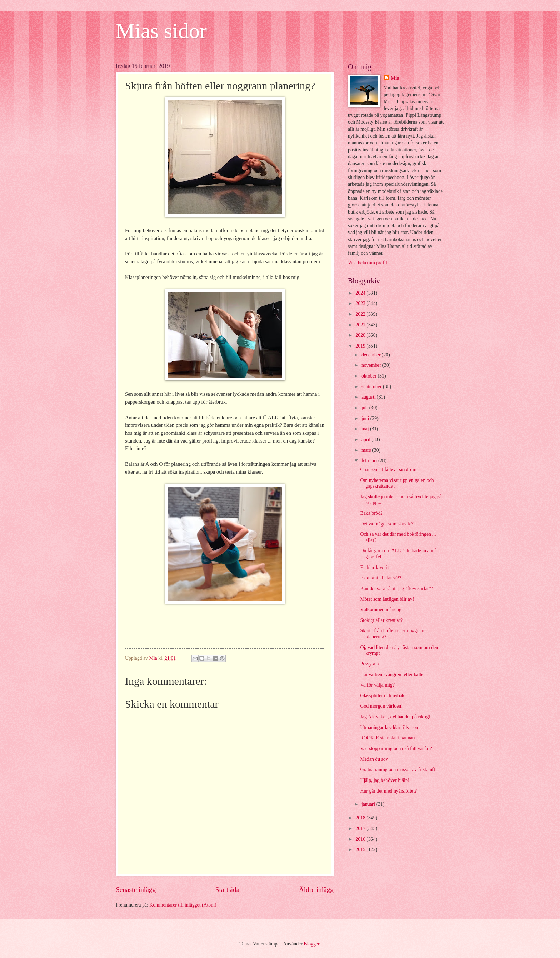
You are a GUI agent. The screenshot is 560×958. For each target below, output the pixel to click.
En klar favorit (374, 567)
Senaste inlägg (136, 890)
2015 (361, 850)
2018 (361, 818)
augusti (369, 397)
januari (369, 804)
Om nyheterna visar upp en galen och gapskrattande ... (397, 483)
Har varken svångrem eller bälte (392, 675)
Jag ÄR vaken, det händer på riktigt (395, 717)
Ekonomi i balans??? (381, 578)
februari (370, 461)
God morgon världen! (381, 706)
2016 (361, 839)
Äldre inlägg (316, 890)
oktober (370, 376)
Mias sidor (161, 31)
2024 (361, 293)
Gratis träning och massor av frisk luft (397, 770)
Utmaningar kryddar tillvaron (389, 727)
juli (365, 408)
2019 (361, 346)
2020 (361, 335)
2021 (361, 325)
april (367, 440)
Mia (395, 78)
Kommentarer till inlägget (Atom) (183, 905)
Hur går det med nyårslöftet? (388, 791)
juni (366, 418)
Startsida (227, 890)
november (372, 365)
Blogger (311, 944)
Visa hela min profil (367, 263)
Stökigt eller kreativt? (381, 620)
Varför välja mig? (377, 685)
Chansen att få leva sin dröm (388, 470)
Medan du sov (374, 759)
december (372, 355)
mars (367, 450)
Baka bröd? (371, 513)
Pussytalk (369, 664)
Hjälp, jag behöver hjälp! (385, 780)
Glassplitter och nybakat (384, 696)
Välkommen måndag (381, 610)
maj (366, 429)
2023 (361, 303)
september (372, 387)
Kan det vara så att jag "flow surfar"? (397, 588)
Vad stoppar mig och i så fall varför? (396, 749)
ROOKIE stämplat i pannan (387, 738)
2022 (361, 314)
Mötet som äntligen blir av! (387, 599)
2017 (361, 829)
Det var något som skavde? (387, 524)
